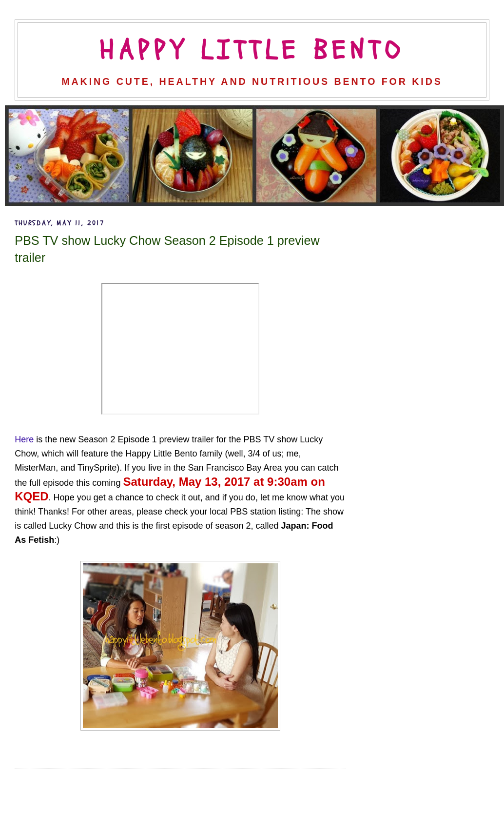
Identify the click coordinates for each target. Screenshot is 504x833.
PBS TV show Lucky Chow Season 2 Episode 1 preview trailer (167, 249)
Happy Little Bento (252, 51)
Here (24, 439)
